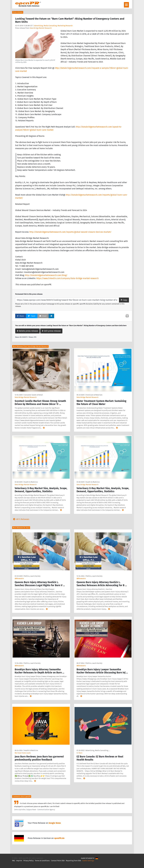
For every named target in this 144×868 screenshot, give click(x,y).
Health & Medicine (31, 482)
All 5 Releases (21, 519)
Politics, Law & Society (32, 576)
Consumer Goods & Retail (33, 395)
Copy (124, 300)
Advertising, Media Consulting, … (98, 750)
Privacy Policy (28, 861)
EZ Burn (79, 753)
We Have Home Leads (23, 753)
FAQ (13, 861)
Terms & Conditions (42, 861)
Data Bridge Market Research (41, 28)
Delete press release (27, 331)
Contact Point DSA (58, 861)
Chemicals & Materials (94, 395)
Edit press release (51, 331)
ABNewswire (19, 578)
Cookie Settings (88, 861)
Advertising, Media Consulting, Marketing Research (53, 26)
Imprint (19, 861)
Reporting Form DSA (73, 861)
